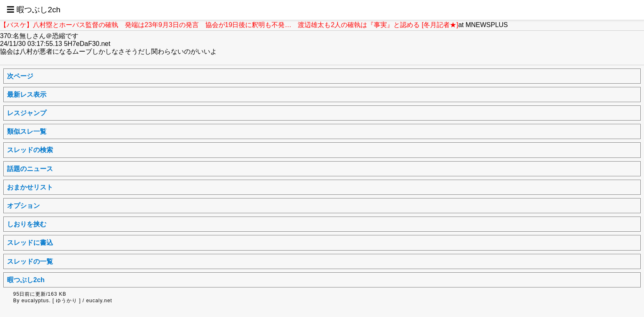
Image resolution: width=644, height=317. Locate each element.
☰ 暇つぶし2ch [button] (33, 10)
